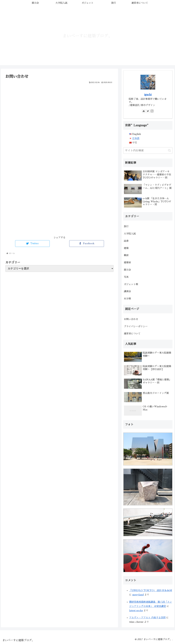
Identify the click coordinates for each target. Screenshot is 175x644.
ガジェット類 (131, 284)
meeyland (138, 595)
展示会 (127, 270)
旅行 (126, 226)
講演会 (127, 291)
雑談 (126, 255)
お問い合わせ (131, 319)
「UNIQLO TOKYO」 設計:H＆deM (151, 590)
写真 (126, 277)
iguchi (148, 95)
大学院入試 (130, 234)
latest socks (136, 611)
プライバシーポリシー (136, 327)
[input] (148, 151)
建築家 (127, 263)
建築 (126, 248)
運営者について (132, 334)
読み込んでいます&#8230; (53, 156)
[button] (169, 150)
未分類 (127, 299)
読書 (126, 241)
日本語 (136, 138)
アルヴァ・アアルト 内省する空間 (147, 618)
